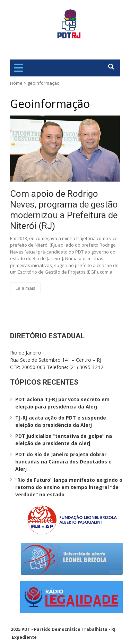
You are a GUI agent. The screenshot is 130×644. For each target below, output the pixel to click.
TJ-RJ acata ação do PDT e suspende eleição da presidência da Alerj (61, 421)
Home (16, 83)
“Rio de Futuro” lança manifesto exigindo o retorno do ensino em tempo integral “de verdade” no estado (69, 487)
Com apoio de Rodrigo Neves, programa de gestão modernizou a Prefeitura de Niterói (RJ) (64, 210)
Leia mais (25, 288)
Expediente (24, 637)
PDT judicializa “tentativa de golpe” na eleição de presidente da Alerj (64, 440)
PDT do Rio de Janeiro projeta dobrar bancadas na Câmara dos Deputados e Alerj (63, 462)
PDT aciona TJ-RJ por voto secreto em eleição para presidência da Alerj (62, 403)
